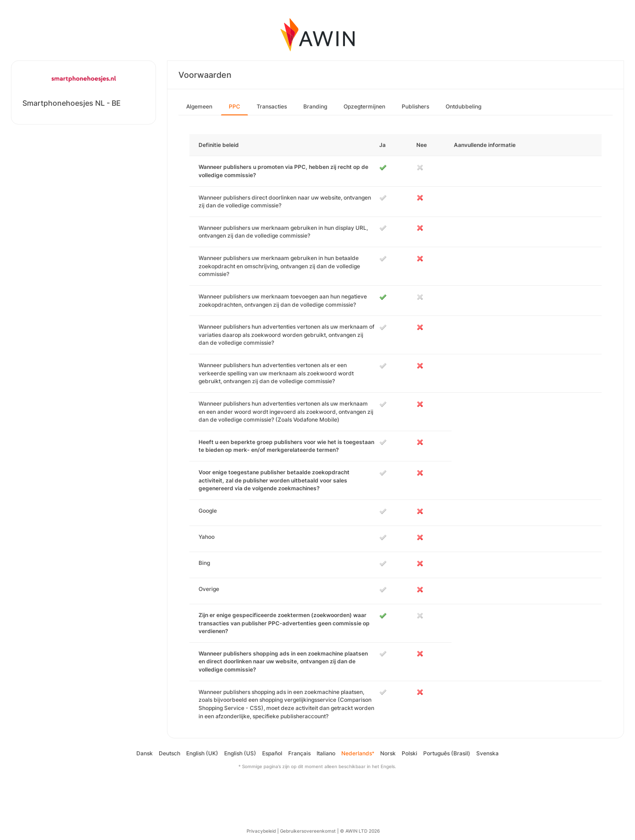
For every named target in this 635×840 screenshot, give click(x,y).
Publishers (415, 106)
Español (272, 753)
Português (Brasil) (447, 753)
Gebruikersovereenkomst (308, 831)
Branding (315, 106)
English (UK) (202, 753)
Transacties (272, 106)
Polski (409, 753)
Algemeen (199, 106)
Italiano (326, 753)
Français (299, 753)
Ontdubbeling (463, 106)
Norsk (388, 753)
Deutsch (170, 753)
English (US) (240, 753)
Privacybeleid (261, 831)
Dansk (145, 753)
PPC (234, 106)
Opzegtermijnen (364, 106)
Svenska (487, 753)
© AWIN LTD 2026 (360, 831)
